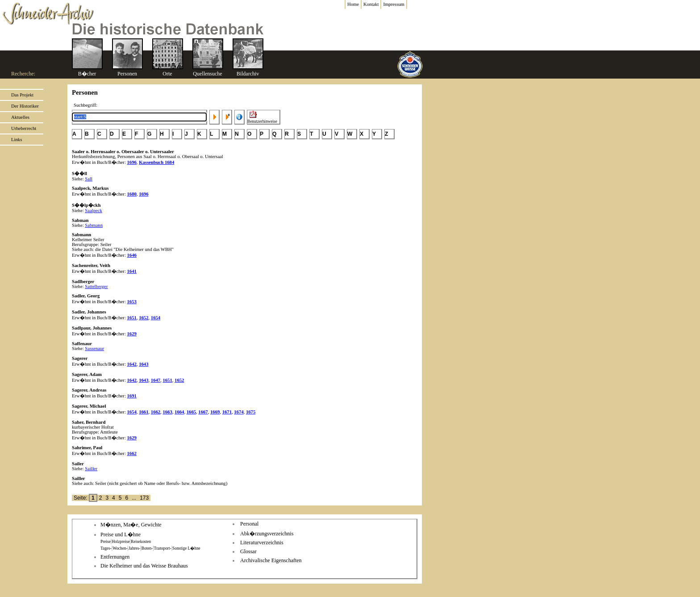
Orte (167, 74)
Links (17, 140)
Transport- (163, 548)
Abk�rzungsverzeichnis (267, 534)
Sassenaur (94, 349)
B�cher (87, 74)
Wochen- (120, 548)
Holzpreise (121, 542)
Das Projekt (22, 95)
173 (144, 498)
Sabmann (94, 225)
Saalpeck (93, 211)
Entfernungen (115, 557)
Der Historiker (25, 106)
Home (353, 4)
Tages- (106, 548)
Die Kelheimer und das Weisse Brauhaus (144, 566)
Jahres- (134, 548)
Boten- (147, 548)
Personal (249, 524)
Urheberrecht (24, 128)
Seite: (81, 498)
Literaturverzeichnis (262, 543)
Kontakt (371, 4)
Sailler (91, 469)
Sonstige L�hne (186, 548)
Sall (89, 179)
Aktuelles (20, 117)
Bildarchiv (248, 74)
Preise (106, 542)
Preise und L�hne (121, 534)
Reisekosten (141, 542)
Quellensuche (207, 74)
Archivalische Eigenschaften (271, 560)
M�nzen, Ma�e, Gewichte (131, 525)
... (134, 498)
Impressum (394, 4)
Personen (127, 74)
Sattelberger (96, 286)
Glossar (248, 551)
